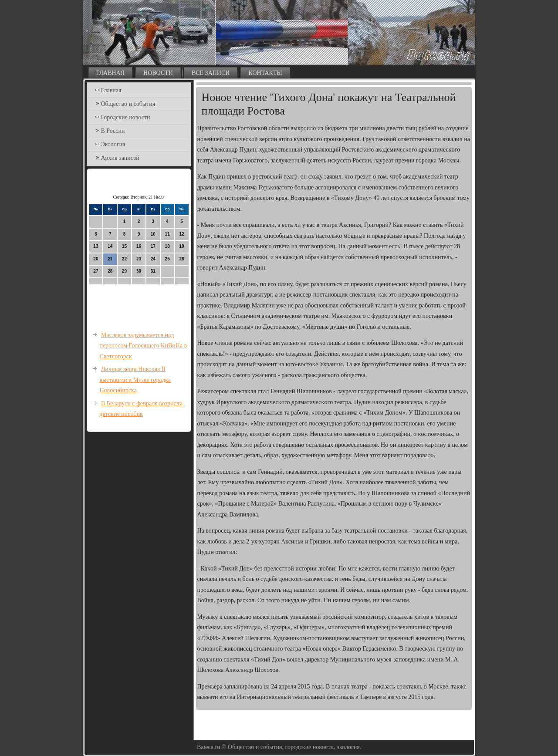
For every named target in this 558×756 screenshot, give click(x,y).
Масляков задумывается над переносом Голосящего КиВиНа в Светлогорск (144, 346)
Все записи (211, 73)
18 (167, 246)
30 (139, 271)
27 (96, 271)
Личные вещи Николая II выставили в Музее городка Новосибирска (135, 380)
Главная (111, 73)
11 (167, 234)
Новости (158, 73)
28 (110, 271)
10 (153, 234)
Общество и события (128, 104)
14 (110, 246)
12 (181, 234)
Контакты (265, 73)
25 (167, 259)
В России (113, 131)
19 (181, 246)
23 (139, 259)
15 (124, 246)
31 (153, 271)
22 (124, 259)
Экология (113, 144)
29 (124, 271)
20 (96, 259)
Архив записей (120, 158)
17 (153, 246)
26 (181, 259)
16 (139, 246)
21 (110, 259)
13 (96, 246)
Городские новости (126, 117)
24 (153, 259)
